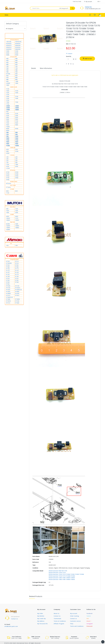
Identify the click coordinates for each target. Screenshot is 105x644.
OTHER (12, 190)
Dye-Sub (13, 222)
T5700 (8, 101)
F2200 (8, 116)
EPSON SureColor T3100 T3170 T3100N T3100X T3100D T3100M (66, 575)
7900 (16, 72)
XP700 (8, 178)
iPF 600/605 (9, 264)
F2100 (17, 114)
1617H (17, 219)
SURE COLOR (14, 87)
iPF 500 (8, 262)
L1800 (17, 165)
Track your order (77, 1)
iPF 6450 (8, 292)
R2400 (17, 53)
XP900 (8, 180)
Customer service (75, 622)
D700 (16, 150)
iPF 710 (17, 269)
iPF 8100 (17, 294)
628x (7, 209)
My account (74, 614)
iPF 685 (17, 267)
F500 (7, 112)
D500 (7, 150)
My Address (41, 622)
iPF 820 (8, 281)
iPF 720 (8, 271)
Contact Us (88, 7)
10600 (8, 86)
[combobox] (44, 8)
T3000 (8, 91)
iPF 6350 (8, 290)
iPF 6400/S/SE (18, 290)
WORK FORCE (14, 182)
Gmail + (89, 622)
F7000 (8, 121)
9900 (7, 82)
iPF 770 (17, 275)
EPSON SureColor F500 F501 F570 (58, 571)
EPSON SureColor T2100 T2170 (57, 573)
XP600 (17, 176)
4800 (16, 63)
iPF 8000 (17, 292)
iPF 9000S (17, 300)
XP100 (8, 172)
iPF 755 (8, 273)
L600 (16, 161)
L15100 (8, 169)
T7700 (8, 104)
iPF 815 (17, 279)
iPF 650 (8, 265)
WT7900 (8, 74)
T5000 (8, 97)
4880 (7, 65)
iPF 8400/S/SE (9, 298)
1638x (8, 213)
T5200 (8, 99)
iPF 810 (8, 279)
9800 (16, 78)
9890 (16, 80)
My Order (40, 614)
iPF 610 (17, 264)
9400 (16, 74)
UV (11, 244)
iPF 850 (8, 284)
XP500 (8, 176)
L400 (16, 159)
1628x (17, 211)
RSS (88, 619)
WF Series (9, 184)
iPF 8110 (8, 296)
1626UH (8, 219)
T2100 (8, 89)
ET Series (8, 188)
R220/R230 (9, 44)
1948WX (17, 228)
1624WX (8, 226)
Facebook (89, 614)
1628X (17, 224)
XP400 (17, 174)
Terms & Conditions (60, 622)
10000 (17, 84)
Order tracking (74, 616)
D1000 (17, 152)
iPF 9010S (8, 301)
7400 (7, 67)
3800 (7, 59)
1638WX (17, 226)
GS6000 (8, 84)
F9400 (17, 125)
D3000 (8, 154)
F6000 (8, 118)
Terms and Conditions (77, 627)
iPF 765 (8, 275)
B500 (16, 191)
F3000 (17, 116)
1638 (16, 246)
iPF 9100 (17, 301)
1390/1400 (9, 42)
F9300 (8, 125)
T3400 (17, 93)
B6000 (8, 129)
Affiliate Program (59, 624)
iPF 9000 (8, 300)
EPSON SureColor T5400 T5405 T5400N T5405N (62, 580)
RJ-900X (8, 224)
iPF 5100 (17, 286)
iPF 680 (8, 267)
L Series (12, 155)
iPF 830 (8, 282)
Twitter (89, 616)
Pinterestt (90, 627)
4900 (16, 65)
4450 (7, 63)
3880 (16, 59)
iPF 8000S (8, 294)
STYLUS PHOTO (14, 40)
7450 (16, 67)
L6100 (8, 167)
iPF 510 (17, 262)
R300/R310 (9, 48)
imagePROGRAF (14, 260)
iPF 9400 (17, 303)
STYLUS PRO (14, 57)
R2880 (8, 55)
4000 (7, 61)
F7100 (17, 121)
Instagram (90, 624)
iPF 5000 (8, 286)
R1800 (8, 51)
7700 (16, 68)
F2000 (8, 114)
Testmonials (57, 619)
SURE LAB (13, 148)
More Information (47, 69)
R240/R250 (18, 44)
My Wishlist (41, 616)
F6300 (8, 120)
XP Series (13, 171)
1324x (17, 209)
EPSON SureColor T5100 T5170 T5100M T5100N (62, 576)
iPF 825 (17, 281)
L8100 (17, 167)
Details (34, 69)
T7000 (8, 103)
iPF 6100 (8, 288)
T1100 (8, 193)
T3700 (8, 95)
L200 (16, 157)
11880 (17, 82)
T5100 (17, 97)
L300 (7, 159)
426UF (8, 217)
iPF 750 (17, 271)
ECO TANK (13, 186)
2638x (17, 213)
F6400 (17, 120)
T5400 (17, 99)
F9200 (17, 123)
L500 (7, 161)
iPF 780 (8, 277)
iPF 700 (8, 269)
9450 (7, 76)
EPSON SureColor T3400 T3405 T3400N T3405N (62, 578)
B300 (7, 191)
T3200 (8, 93)
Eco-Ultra (13, 207)
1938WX (8, 228)
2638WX (8, 230)
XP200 (17, 172)
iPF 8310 (17, 296)
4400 (16, 61)
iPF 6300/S (18, 288)
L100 (7, 157)
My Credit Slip (42, 619)
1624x (8, 211)
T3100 (17, 91)
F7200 (8, 123)
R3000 (17, 55)
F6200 (17, 118)
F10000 (8, 127)
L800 (16, 163)
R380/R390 (18, 50)
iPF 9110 (8, 303)
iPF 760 (17, 273)
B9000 (8, 131)
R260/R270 (9, 46)
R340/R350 (9, 50)
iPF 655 (17, 265)
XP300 (8, 174)
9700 (7, 78)
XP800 (17, 178)
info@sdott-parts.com (11, 627)
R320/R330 (18, 48)
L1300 (8, 165)
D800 (7, 152)
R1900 (17, 51)
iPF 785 (17, 277)
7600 (7, 68)
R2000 (8, 53)
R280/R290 (18, 46)
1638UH (8, 221)
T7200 (17, 103)
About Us (57, 614)
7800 (7, 70)
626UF (17, 217)
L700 (7, 163)
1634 (7, 246)
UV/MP (12, 215)
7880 (16, 70)
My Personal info (42, 624)
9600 (16, 76)
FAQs (72, 624)
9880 (7, 80)
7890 (7, 72)
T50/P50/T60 (18, 42)
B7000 (17, 129)
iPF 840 (17, 282)
